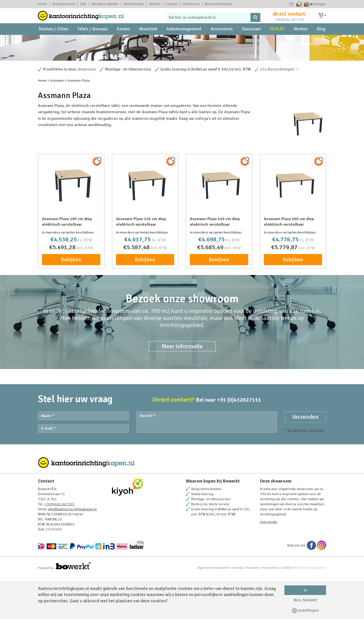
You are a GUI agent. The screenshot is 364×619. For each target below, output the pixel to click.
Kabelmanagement (184, 41)
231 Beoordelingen (277, 113)
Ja (305, 590)
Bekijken (71, 303)
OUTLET (277, 41)
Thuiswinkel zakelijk (307, 4)
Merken (155, 4)
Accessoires (222, 41)
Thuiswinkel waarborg (299, 4)
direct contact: (290, 19)
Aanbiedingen (134, 4)
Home (42, 4)
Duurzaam (251, 41)
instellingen (305, 610)
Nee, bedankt (305, 600)
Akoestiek (148, 41)
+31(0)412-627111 (289, 24)
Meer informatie (182, 390)
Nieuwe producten (105, 4)
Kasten (123, 41)
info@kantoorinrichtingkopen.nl (72, 553)
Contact (172, 4)
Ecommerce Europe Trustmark (292, 4)
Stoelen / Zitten (53, 41)
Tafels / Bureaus (93, 41)
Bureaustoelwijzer (219, 4)
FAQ (83, 4)
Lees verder (269, 565)
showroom (87, 113)
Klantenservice (64, 4)
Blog (321, 41)
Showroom (191, 4)
